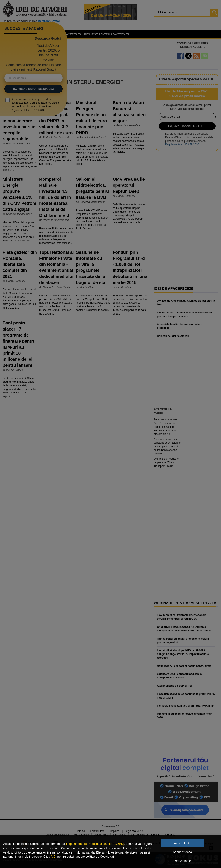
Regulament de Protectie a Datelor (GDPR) (95, 844)
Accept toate (182, 843)
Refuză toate (182, 861)
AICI (53, 857)
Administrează (182, 852)
